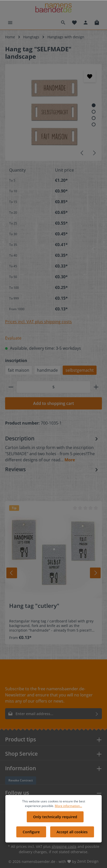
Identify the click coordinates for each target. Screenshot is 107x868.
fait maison (19, 370)
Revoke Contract (21, 780)
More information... (68, 806)
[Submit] (97, 714)
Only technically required (55, 817)
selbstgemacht (80, 370)
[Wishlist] (74, 22)
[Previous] (82, 153)
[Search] (63, 22)
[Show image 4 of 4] (94, 124)
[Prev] (12, 573)
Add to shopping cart (53, 403)
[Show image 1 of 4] (94, 105)
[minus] (11, 387)
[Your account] (86, 22)
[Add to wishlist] (90, 76)
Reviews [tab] (52, 469)
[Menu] (10, 22)
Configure (31, 832)
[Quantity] (53, 387)
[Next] (94, 153)
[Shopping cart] (97, 22)
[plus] (96, 387)
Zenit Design (88, 861)
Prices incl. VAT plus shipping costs (38, 322)
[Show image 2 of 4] (94, 112)
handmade (47, 370)
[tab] (52, 449)
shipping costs (64, 846)
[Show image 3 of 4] (94, 118)
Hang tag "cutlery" (34, 606)
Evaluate (13, 338)
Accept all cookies (72, 832)
